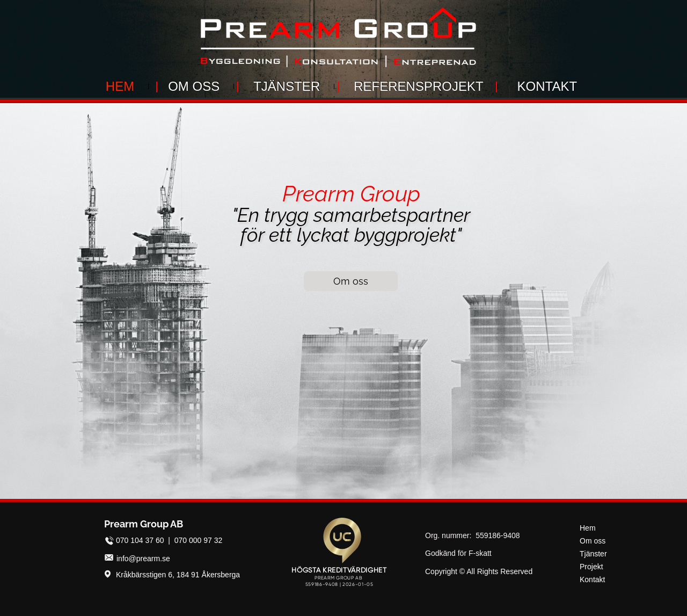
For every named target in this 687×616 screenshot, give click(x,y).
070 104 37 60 (140, 540)
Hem (588, 528)
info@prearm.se (143, 559)
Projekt (591, 567)
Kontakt (592, 579)
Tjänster (593, 554)
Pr (293, 194)
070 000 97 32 (199, 540)
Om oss (593, 541)
